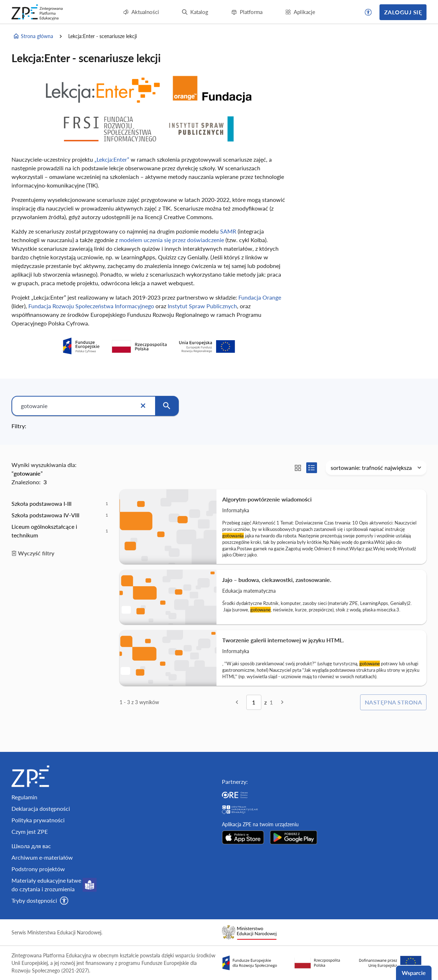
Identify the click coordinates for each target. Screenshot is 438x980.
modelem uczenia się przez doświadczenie (172, 240)
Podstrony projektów (38, 869)
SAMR (228, 231)
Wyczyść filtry (33, 553)
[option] (60, 504)
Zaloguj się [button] (403, 12)
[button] (368, 12)
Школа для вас (31, 846)
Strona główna (33, 36)
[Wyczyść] (143, 406)
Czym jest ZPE (30, 831)
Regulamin (24, 797)
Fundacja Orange (260, 297)
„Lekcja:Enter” (112, 159)
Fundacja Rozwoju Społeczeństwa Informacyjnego (91, 306)
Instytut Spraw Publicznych (202, 306)
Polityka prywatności (38, 820)
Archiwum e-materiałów (42, 857)
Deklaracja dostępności (41, 808)
